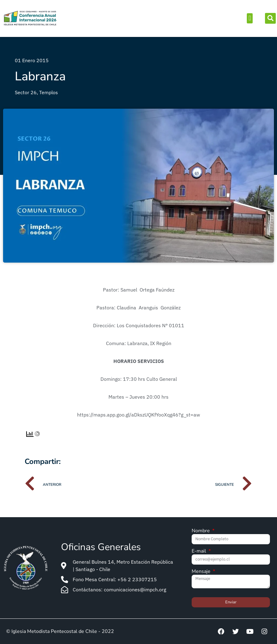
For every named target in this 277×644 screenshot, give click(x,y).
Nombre (201, 531)
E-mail (200, 551)
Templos (49, 92)
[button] (250, 18)
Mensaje (202, 572)
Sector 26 (26, 92)
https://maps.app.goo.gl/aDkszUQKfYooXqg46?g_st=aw (138, 415)
